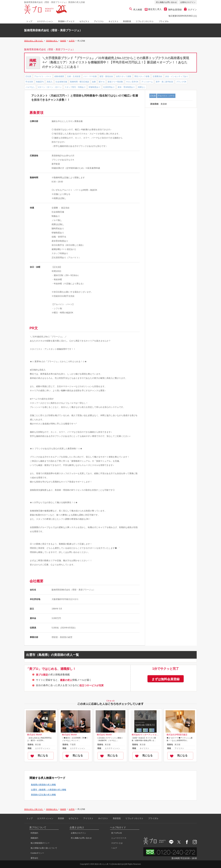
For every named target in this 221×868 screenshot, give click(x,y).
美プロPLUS (117, 833)
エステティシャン (45, 21)
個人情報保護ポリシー (40, 843)
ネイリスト (113, 21)
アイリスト (99, 21)
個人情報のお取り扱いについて (44, 848)
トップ (29, 21)
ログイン (190, 10)
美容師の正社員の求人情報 (43, 795)
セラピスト (84, 21)
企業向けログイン (188, 2)
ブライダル (164, 21)
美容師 (61, 818)
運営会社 (34, 858)
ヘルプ (114, 848)
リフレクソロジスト (145, 21)
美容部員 (127, 21)
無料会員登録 (173, 10)
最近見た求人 (155, 9)
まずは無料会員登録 (166, 679)
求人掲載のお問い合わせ (166, 2)
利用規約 (34, 833)
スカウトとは (117, 843)
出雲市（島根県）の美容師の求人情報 (49, 790)
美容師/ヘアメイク (66, 21)
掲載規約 (34, 838)
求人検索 (136, 10)
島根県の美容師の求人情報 (43, 785)
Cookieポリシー (37, 853)
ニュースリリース (119, 838)
